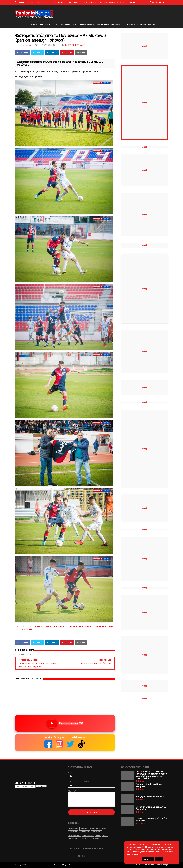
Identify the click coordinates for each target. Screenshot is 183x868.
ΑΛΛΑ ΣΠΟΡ (116, 25)
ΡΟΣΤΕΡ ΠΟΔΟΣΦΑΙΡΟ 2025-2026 (111, 2)
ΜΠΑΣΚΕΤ (59, 25)
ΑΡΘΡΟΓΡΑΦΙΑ (103, 25)
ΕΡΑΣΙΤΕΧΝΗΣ (74, 839)
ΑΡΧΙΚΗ (34, 25)
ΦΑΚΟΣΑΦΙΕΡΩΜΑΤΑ (75, 45)
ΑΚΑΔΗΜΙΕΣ (73, 832)
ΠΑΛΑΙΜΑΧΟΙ (95, 839)
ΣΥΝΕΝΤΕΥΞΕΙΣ (86, 25)
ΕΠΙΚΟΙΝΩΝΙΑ (59, 2)
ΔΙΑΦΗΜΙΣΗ (133, 2)
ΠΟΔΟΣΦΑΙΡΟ (45, 25)
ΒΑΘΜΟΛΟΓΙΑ (74, 2)
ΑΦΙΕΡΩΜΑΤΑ (96, 832)
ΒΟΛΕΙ (104, 829)
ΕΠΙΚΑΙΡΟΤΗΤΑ (131, 25)
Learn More (148, 859)
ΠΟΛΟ (75, 25)
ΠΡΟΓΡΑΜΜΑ (88, 2)
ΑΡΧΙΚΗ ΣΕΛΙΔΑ (43, 2)
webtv (98, 835)
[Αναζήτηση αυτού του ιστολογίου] (25, 786)
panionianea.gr (162, 865)
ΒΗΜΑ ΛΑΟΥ (85, 839)
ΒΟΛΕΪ (68, 25)
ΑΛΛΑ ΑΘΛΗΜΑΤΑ (75, 835)
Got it (159, 859)
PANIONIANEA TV (147, 25)
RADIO (105, 835)
